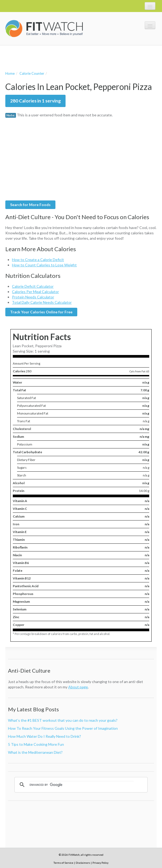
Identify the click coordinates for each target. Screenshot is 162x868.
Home (10, 73)
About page (78, 687)
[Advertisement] (68, 57)
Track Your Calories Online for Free (41, 312)
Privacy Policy (100, 863)
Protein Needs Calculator (33, 297)
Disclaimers (83, 863)
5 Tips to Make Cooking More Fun (36, 744)
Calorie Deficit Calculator (33, 286)
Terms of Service (63, 863)
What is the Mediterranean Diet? (35, 752)
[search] (82, 785)
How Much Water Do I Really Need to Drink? (44, 736)
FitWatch (44, 29)
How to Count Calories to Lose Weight (44, 265)
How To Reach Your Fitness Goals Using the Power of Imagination (63, 728)
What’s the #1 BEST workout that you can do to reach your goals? (63, 720)
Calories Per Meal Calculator (35, 292)
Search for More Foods (30, 205)
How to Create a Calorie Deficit (38, 260)
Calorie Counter (32, 73)
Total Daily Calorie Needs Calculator (42, 302)
